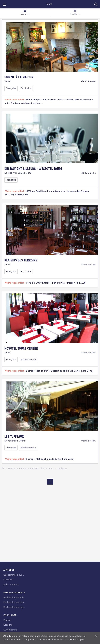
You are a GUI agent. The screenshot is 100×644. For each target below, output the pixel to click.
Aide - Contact (11, 607)
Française (11, 88)
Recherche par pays (14, 630)
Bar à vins (26, 88)
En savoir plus (77, 640)
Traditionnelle (28, 360)
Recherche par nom (14, 625)
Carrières (8, 602)
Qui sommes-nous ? (14, 597)
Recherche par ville (14, 620)
